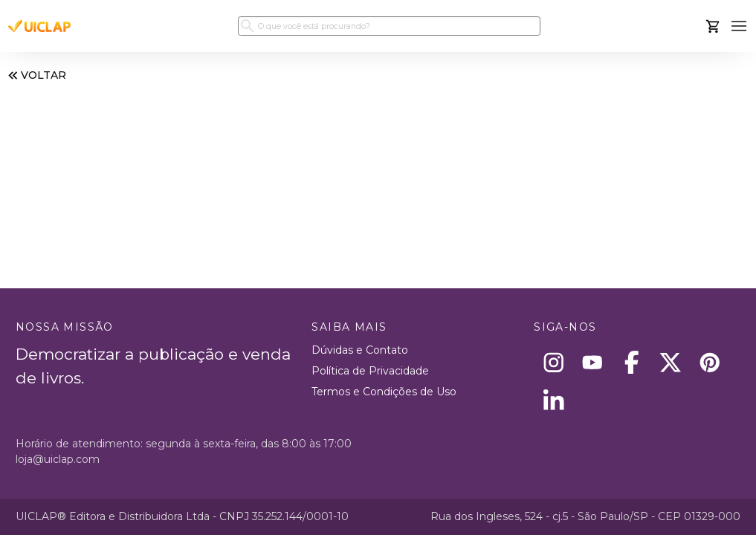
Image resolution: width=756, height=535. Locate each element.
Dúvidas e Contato (360, 350)
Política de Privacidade (370, 371)
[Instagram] (553, 362)
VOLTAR (36, 75)
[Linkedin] (553, 402)
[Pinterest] (710, 362)
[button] (739, 26)
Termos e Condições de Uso (384, 392)
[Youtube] (593, 362)
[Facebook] (631, 362)
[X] (671, 362)
